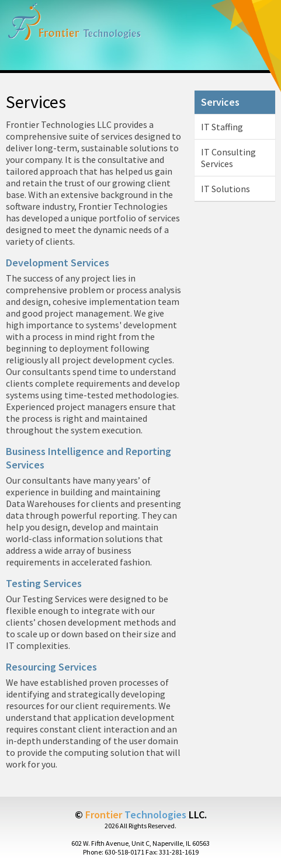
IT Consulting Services (228, 158)
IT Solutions (226, 189)
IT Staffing (222, 127)
